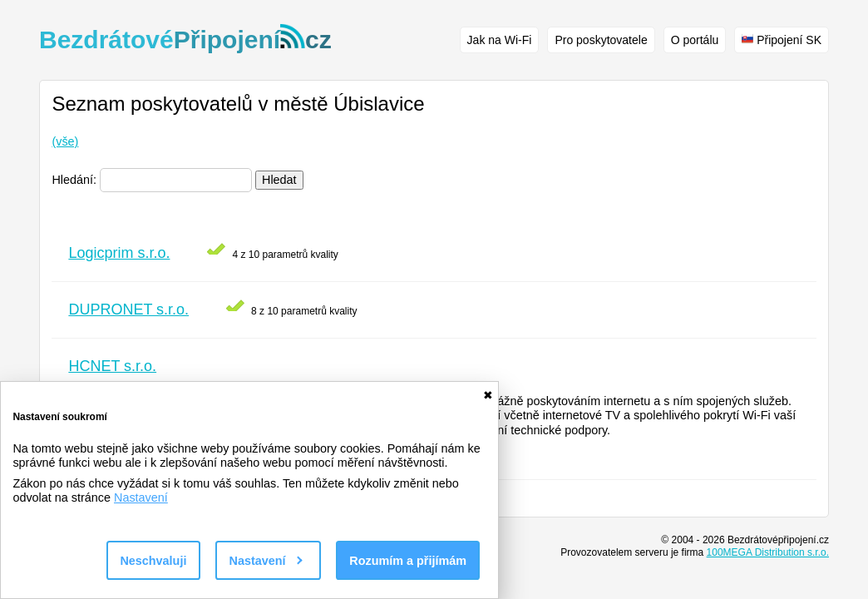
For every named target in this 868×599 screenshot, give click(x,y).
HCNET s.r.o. (112, 366)
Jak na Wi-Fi (500, 40)
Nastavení (141, 498)
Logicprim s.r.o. (119, 253)
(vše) (65, 141)
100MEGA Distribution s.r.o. (768, 552)
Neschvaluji (153, 561)
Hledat (279, 180)
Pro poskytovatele (601, 40)
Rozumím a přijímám (408, 561)
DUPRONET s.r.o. (128, 309)
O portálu (695, 40)
